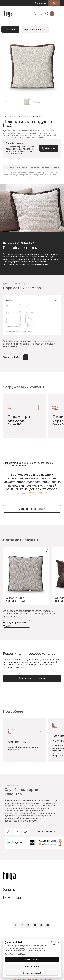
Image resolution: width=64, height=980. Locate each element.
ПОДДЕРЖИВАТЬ (47, 831)
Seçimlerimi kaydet (32, 973)
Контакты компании (32, 678)
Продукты (8, 116)
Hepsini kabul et (32, 960)
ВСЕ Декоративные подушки (15, 624)
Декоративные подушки (28, 116)
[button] (57, 101)
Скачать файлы (16, 357)
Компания (12, 898)
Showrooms (40, 3)
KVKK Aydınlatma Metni (15, 954)
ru (54, 3)
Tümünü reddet (32, 966)
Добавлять (49, 148)
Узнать (9, 890)
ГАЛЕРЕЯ (10, 29)
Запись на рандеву (32, 509)
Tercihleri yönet (55, 943)
